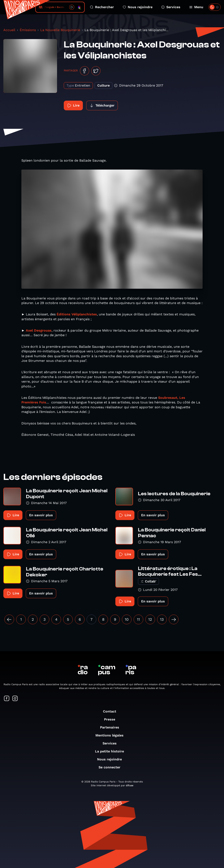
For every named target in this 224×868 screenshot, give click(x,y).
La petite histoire (112, 751)
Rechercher (102, 7)
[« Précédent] (9, 619)
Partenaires (112, 727)
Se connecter (112, 767)
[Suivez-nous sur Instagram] (15, 699)
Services (171, 7)
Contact (112, 711)
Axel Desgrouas (39, 330)
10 (127, 619)
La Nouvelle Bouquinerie (60, 30)
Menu (196, 7)
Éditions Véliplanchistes (77, 314)
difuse (130, 785)
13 (162, 619)
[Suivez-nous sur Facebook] (7, 699)
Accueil (9, 30)
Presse (112, 719)
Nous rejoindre (138, 7)
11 (138, 619)
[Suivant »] (174, 619)
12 (150, 619)
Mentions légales (112, 735)
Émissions (28, 30)
